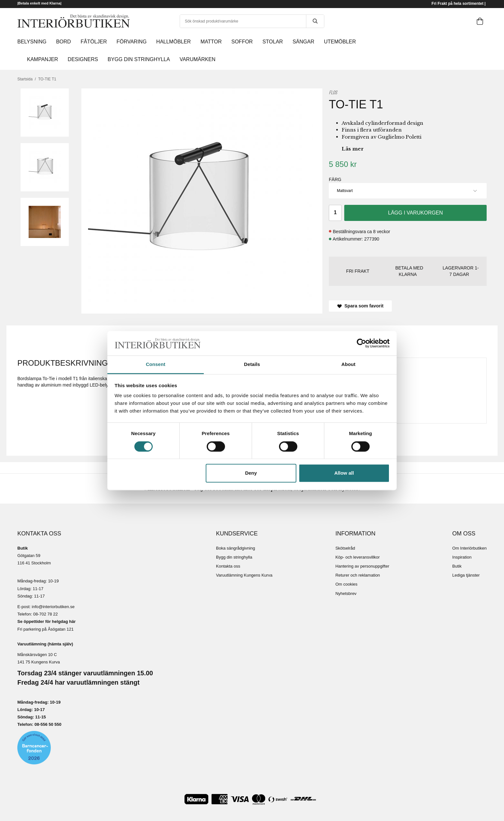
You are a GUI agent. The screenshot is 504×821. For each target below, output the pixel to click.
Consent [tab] (156, 365)
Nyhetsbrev (346, 593)
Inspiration (462, 557)
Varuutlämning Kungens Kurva (244, 575)
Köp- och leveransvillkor (357, 557)
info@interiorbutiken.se (53, 607)
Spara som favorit (360, 306)
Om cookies (346, 584)
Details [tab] (252, 365)
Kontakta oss (228, 566)
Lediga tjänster (466, 575)
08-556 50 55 (47, 724)
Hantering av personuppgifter (362, 566)
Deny (251, 473)
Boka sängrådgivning (235, 548)
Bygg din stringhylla (234, 557)
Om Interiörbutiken (469, 548)
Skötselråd (345, 548)
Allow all (344, 473)
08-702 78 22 (45, 614)
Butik (457, 566)
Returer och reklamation (358, 575)
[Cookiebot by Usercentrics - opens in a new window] (361, 343)
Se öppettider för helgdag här (46, 621)
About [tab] (348, 365)
